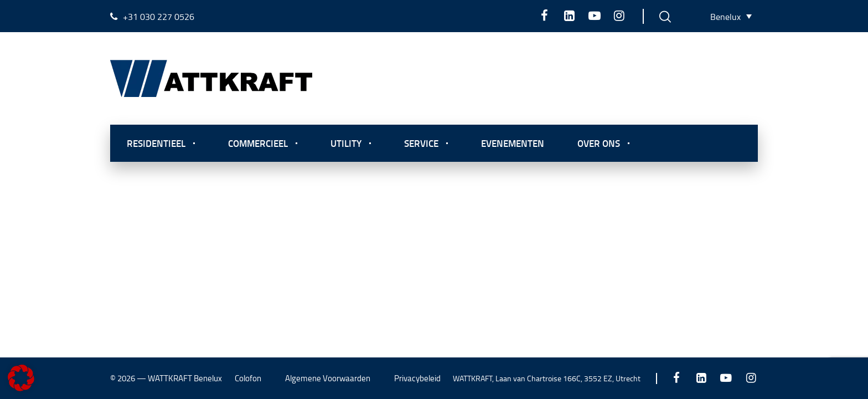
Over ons (599, 143)
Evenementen (513, 143)
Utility (346, 143)
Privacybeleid (417, 378)
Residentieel (156, 143)
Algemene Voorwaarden (328, 378)
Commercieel (258, 143)
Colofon (248, 378)
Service (421, 143)
